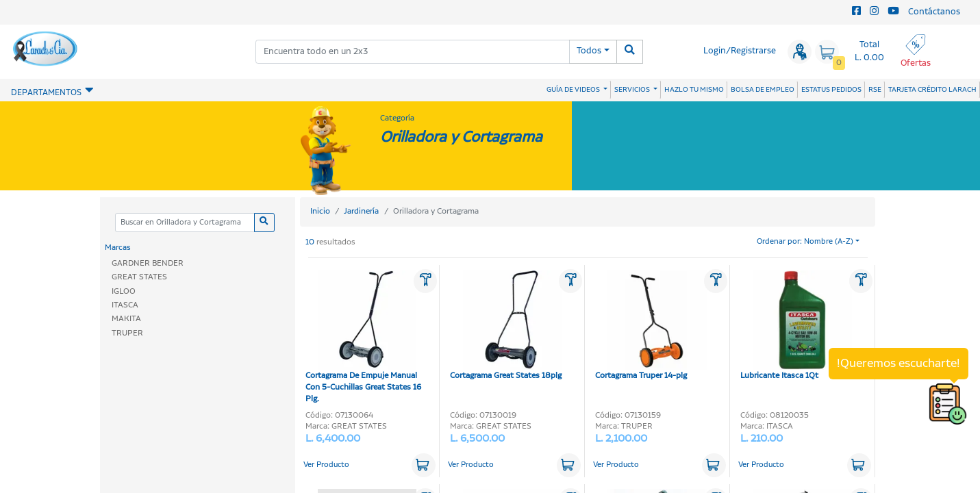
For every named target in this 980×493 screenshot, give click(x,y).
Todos (589, 51)
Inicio (320, 211)
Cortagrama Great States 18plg (506, 326)
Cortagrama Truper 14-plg (651, 326)
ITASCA (125, 305)
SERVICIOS (633, 90)
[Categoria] (185, 223)
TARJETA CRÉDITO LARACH (932, 90)
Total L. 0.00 (869, 51)
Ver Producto (326, 465)
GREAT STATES (139, 277)
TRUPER (127, 333)
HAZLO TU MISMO (694, 90)
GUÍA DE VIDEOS (574, 90)
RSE (875, 90)
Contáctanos (934, 12)
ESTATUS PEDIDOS (831, 90)
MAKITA (126, 319)
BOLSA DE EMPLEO (763, 90)
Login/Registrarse (740, 51)
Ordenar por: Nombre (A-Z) (805, 242)
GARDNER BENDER (148, 263)
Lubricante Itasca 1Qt (796, 326)
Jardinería (361, 211)
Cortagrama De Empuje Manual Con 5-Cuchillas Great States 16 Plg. (363, 338)
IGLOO (124, 291)
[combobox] (413, 52)
